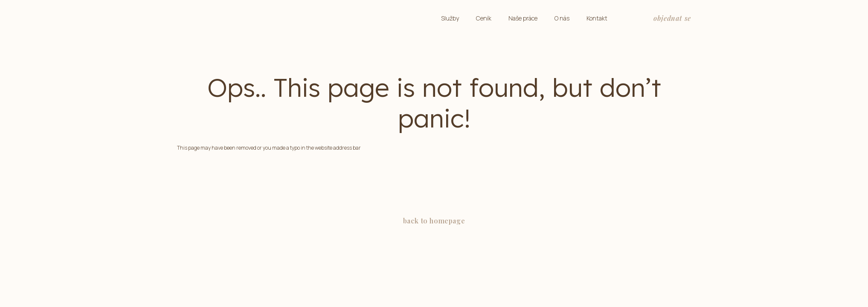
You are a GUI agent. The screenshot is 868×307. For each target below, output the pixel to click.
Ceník (484, 18)
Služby (450, 18)
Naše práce (523, 18)
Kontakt (597, 18)
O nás (562, 18)
